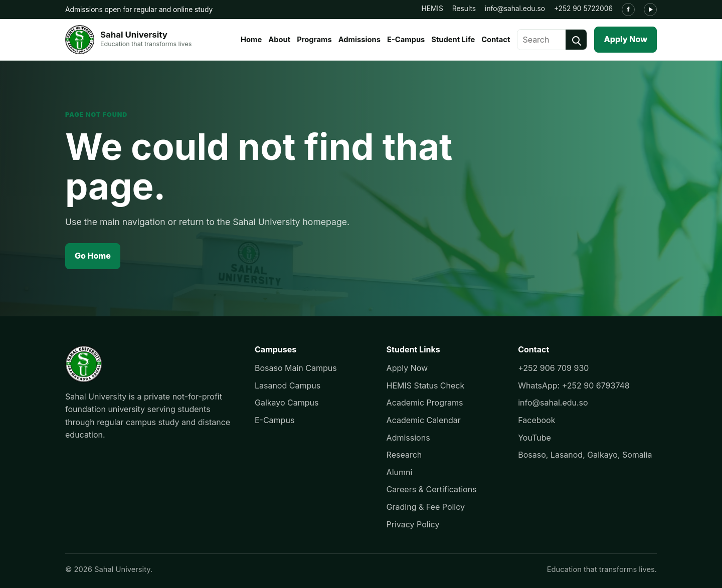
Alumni (400, 472)
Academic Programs (425, 403)
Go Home (93, 256)
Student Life (453, 40)
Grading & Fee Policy (426, 507)
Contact (496, 40)
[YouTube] (650, 10)
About (279, 40)
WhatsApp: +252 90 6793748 (574, 385)
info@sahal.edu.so (515, 9)
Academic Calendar (424, 420)
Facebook (536, 420)
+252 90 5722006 (583, 9)
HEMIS (432, 9)
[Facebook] (628, 10)
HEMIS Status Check (426, 385)
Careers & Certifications (432, 489)
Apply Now (625, 39)
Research (404, 455)
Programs (314, 40)
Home (251, 40)
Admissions (359, 40)
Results (464, 9)
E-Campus (406, 40)
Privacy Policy (413, 524)
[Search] (576, 40)
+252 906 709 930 (553, 368)
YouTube (534, 438)
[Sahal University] (128, 40)
